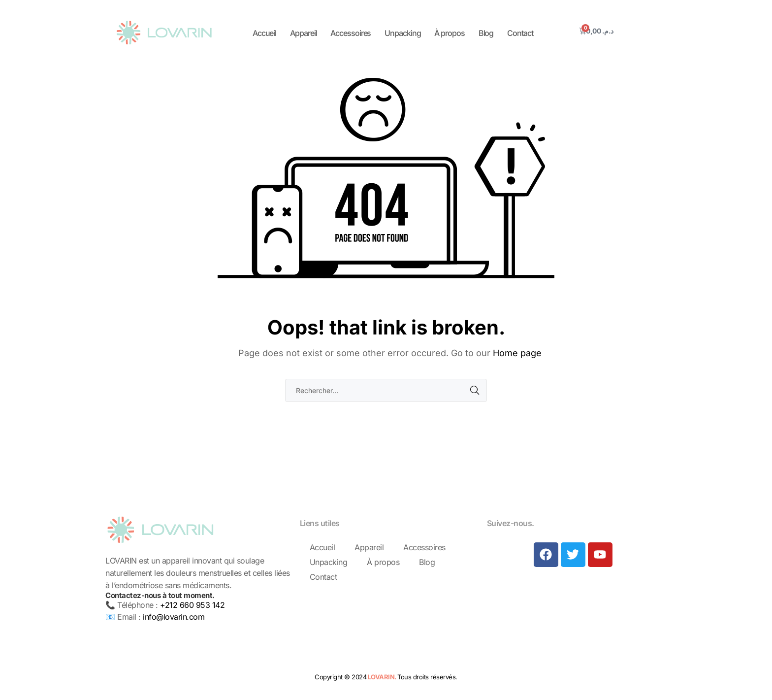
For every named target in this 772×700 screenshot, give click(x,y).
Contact (520, 33)
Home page (517, 353)
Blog (486, 33)
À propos (449, 33)
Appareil (303, 33)
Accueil (264, 33)
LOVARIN (381, 677)
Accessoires (351, 33)
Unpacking (402, 33)
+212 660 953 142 (192, 605)
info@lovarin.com (174, 617)
